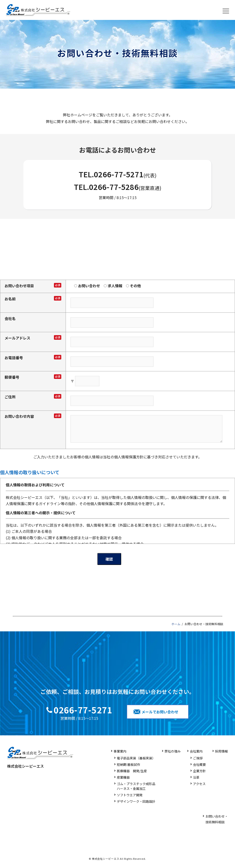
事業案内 (120, 751)
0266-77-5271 (119, 174)
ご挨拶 (198, 758)
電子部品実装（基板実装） (136, 758)
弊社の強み (173, 751)
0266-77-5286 (114, 187)
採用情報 (221, 751)
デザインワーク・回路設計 (136, 801)
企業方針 (199, 771)
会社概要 (199, 764)
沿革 (196, 777)
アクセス (199, 784)
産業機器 (123, 777)
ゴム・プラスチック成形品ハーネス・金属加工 (136, 786)
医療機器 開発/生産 (132, 771)
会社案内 (196, 751)
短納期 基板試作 (128, 764)
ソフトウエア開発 (130, 795)
